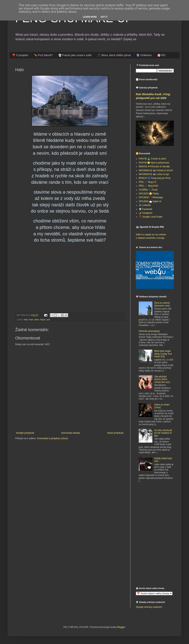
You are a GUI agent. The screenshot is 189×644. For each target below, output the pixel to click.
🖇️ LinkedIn (145, 205)
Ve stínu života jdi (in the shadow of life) (163, 433)
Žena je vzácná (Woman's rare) (162, 304)
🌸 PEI (161, 55)
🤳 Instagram (146, 213)
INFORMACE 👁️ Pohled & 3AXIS (156, 170)
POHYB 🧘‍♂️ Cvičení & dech (152, 159)
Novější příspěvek (25, 433)
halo (26, 320)
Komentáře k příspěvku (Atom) (52, 438)
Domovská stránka (71, 433)
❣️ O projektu (20, 55)
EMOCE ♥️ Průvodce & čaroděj (154, 166)
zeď (48, 320)
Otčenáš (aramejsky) (149, 331)
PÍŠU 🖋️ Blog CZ (148, 182)
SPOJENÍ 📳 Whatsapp (151, 197)
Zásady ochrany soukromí (149, 607)
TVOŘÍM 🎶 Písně (148, 190)
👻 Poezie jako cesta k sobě (75, 55)
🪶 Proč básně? (43, 55)
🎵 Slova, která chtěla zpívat (114, 55)
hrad (31, 320)
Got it (104, 17)
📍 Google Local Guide (150, 217)
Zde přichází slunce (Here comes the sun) (162, 379)
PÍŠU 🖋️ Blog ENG (148, 186)
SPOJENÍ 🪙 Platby (149, 194)
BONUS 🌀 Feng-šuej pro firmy (155, 178)
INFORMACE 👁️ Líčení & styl (154, 174)
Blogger (121, 627)
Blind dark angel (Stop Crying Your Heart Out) (163, 354)
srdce (37, 320)
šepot (43, 320)
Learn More (90, 17)
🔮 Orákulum (144, 55)
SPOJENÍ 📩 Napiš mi (150, 201)
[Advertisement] (160, 513)
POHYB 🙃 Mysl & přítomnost (154, 163)
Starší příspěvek (115, 433)
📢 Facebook (145, 209)
